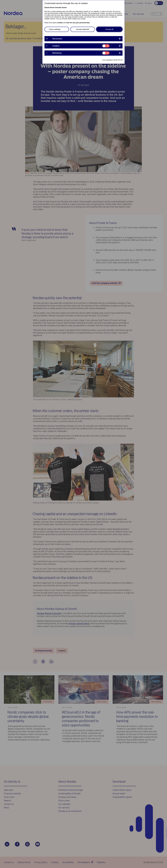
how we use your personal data (78, 23)
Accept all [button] (109, 29)
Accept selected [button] (83, 29)
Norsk (52, 8)
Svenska (58, 8)
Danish (47, 8)
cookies (60, 23)
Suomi (64, 8)
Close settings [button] (55, 29)
